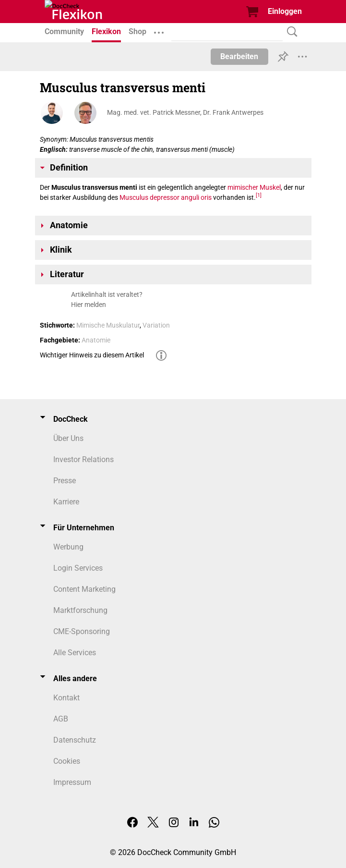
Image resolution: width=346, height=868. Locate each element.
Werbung (68, 547)
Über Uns (68, 438)
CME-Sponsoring (82, 631)
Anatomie (96, 340)
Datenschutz (75, 740)
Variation (156, 325)
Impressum (72, 782)
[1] (259, 195)
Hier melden (89, 305)
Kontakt (66, 698)
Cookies (67, 761)
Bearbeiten (239, 56)
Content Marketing (84, 589)
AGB (61, 719)
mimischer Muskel (254, 187)
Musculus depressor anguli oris (166, 197)
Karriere (66, 502)
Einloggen (285, 11)
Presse (65, 481)
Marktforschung (80, 610)
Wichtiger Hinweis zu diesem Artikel (92, 355)
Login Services (78, 568)
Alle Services (75, 653)
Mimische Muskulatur (108, 325)
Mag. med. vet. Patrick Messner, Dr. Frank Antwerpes (185, 112)
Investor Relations (84, 459)
